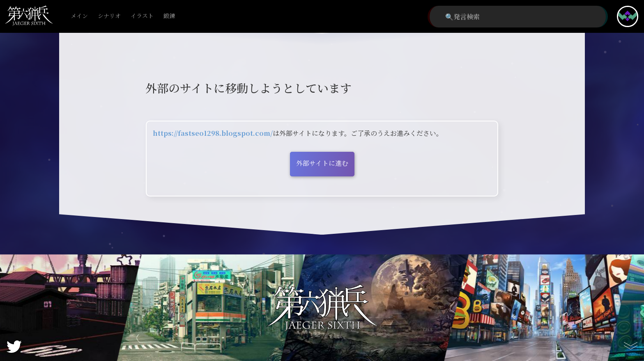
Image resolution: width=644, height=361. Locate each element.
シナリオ (109, 16)
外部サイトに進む (322, 163)
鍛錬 (169, 16)
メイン (79, 16)
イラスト (142, 16)
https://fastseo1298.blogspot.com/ (213, 133)
